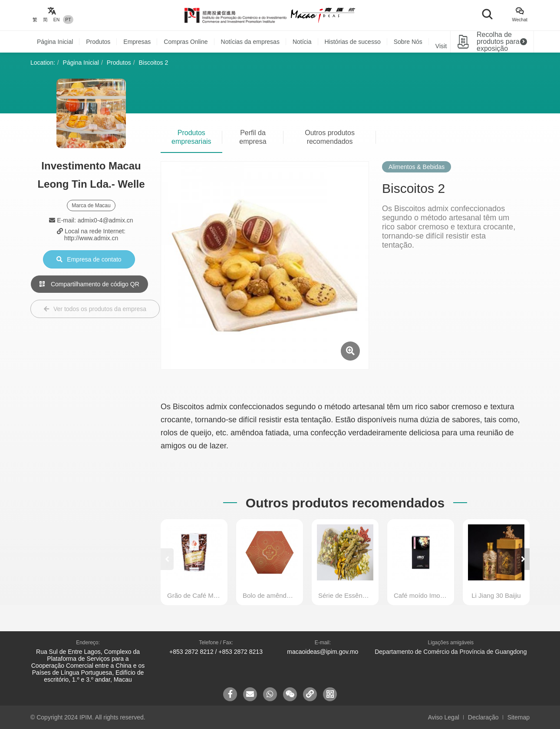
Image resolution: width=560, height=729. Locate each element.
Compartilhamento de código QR (89, 284)
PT (68, 20)
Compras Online (186, 42)
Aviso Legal (444, 717)
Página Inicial (55, 42)
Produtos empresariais (191, 137)
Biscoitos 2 (154, 63)
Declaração (483, 717)
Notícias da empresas (250, 42)
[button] (523, 559)
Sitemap (519, 717)
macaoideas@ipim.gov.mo (323, 652)
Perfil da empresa (253, 137)
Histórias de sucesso (353, 42)
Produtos (98, 42)
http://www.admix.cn (91, 238)
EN (57, 20)
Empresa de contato (89, 259)
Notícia (302, 42)
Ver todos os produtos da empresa (95, 309)
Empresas (137, 42)
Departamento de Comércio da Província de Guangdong (451, 652)
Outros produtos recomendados (330, 137)
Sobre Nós (408, 42)
